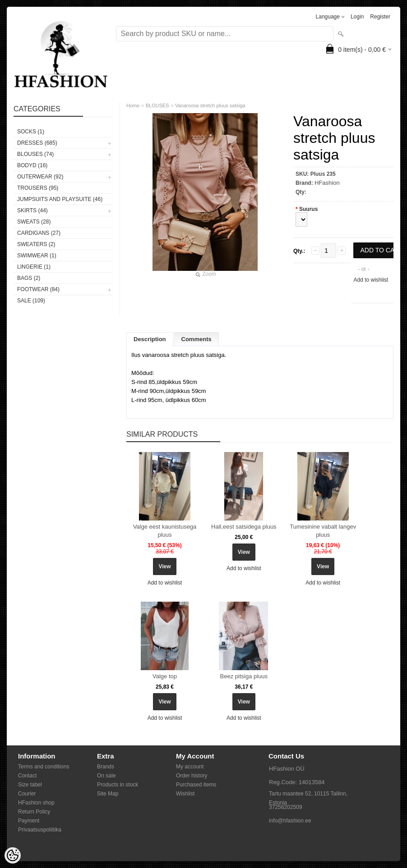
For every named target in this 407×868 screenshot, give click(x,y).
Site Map (108, 794)
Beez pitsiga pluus (244, 676)
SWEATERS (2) (36, 244)
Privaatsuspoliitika (40, 830)
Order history (192, 776)
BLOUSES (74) (35, 154)
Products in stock (118, 785)
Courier (27, 794)
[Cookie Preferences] (13, 855)
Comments (197, 339)
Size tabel (30, 785)
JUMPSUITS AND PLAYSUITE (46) (60, 199)
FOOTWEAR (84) (38, 289)
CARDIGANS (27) (39, 233)
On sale (106, 776)
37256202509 (285, 807)
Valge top (165, 676)
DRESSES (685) (37, 143)
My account (190, 767)
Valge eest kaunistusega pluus (165, 531)
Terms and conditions (44, 767)
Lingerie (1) (34, 267)
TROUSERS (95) (38, 188)
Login (357, 17)
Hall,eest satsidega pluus (244, 527)
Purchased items (196, 785)
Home (133, 105)
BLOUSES (157, 105)
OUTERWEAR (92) (40, 177)
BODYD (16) (32, 165)
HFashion (327, 183)
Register (380, 17)
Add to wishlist (371, 280)
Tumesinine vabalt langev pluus (323, 531)
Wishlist (185, 794)
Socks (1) (31, 132)
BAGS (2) (29, 278)
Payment (29, 821)
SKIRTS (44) (32, 210)
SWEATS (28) (34, 222)
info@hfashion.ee (290, 821)
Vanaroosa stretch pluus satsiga (210, 105)
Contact (27, 776)
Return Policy (34, 812)
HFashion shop (36, 803)
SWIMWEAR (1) (37, 256)
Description (150, 339)
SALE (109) (31, 301)
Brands (106, 767)
